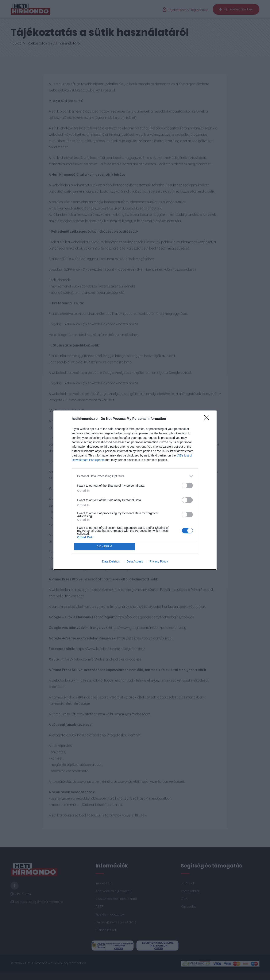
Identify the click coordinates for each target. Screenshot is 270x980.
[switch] (187, 485)
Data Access (135, 561)
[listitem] (135, 476)
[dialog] (135, 490)
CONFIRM (105, 546)
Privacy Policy (159, 561)
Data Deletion (111, 561)
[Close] (208, 419)
